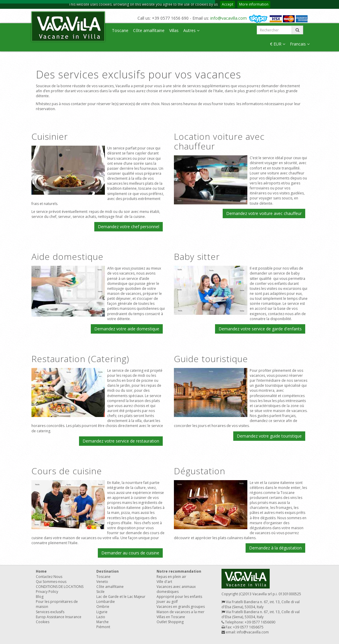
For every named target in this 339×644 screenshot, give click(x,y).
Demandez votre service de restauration (121, 441)
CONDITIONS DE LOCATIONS (60, 587)
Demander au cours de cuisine (130, 553)
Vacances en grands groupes (181, 607)
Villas (174, 30)
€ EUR (278, 44)
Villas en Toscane (171, 617)
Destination (108, 571)
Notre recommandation (179, 571)
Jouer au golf (167, 602)
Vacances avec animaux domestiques (176, 589)
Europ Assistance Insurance (59, 617)
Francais (300, 44)
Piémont (103, 627)
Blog (40, 597)
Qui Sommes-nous (51, 582)
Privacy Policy (47, 592)
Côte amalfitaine (149, 30)
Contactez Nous (49, 577)
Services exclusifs (50, 612)
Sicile (100, 592)
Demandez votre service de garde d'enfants (260, 329)
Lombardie (106, 602)
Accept (228, 4)
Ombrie (103, 607)
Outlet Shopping (170, 622)
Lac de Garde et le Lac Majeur (121, 597)
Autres (191, 30)
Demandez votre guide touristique (269, 436)
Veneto (102, 582)
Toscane (120, 30)
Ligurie (102, 612)
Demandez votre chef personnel (129, 227)
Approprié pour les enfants (179, 597)
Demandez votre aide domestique (127, 329)
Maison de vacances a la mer (181, 612)
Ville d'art (164, 582)
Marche (103, 622)
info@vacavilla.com (229, 18)
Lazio (101, 617)
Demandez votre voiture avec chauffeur (264, 213)
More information (254, 4)
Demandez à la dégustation (275, 548)
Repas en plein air (171, 577)
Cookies (43, 622)
